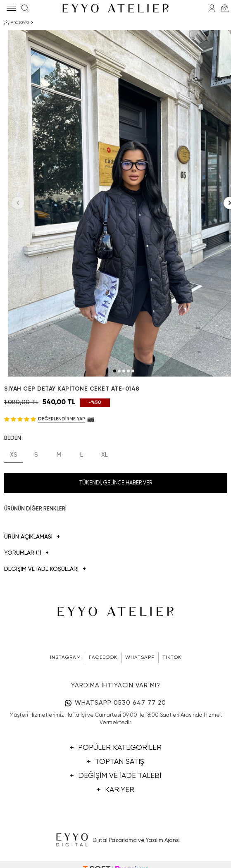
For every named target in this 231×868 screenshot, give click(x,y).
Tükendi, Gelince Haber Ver (116, 483)
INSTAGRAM (65, 658)
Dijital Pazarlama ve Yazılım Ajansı (115, 840)
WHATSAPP (140, 658)
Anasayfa (17, 23)
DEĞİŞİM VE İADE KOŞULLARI (45, 569)
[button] (115, 371)
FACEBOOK (103, 658)
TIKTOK (172, 658)
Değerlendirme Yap (62, 419)
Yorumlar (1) (26, 553)
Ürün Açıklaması (32, 537)
